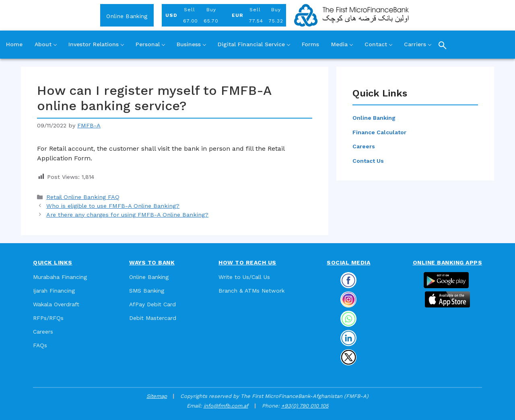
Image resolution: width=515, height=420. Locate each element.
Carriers (417, 44)
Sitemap (157, 396)
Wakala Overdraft (56, 304)
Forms (310, 44)
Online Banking (127, 16)
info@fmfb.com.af (226, 406)
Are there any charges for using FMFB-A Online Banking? (127, 215)
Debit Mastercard (153, 318)
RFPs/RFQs (48, 318)
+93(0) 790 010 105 (305, 406)
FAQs (40, 345)
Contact (378, 44)
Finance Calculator (379, 132)
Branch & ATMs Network (251, 291)
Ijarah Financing (54, 291)
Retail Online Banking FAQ (83, 197)
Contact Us (368, 161)
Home (14, 44)
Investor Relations (96, 44)
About (45, 44)
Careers (364, 146)
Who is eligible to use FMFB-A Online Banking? (113, 206)
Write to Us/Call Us (244, 277)
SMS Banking (147, 291)
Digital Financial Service (254, 44)
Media (342, 44)
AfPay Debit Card (152, 304)
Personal (150, 44)
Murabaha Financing (60, 277)
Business (191, 44)
